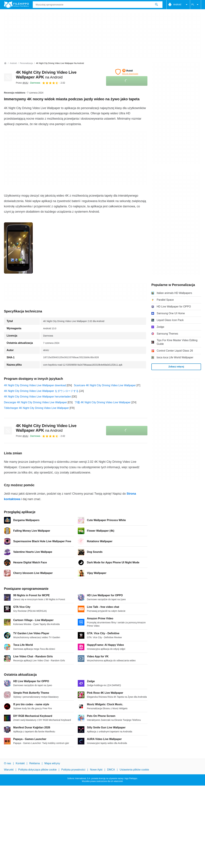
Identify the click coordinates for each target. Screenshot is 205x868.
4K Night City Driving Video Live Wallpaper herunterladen (38, 397)
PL (195, 5)
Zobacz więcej (176, 367)
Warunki (9, 770)
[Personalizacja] (26, 63)
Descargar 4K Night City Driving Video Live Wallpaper (35, 402)
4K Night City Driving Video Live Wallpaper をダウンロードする (41, 391)
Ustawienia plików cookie (134, 770)
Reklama (34, 763)
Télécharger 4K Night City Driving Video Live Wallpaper (36, 408)
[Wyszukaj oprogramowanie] (157, 5)
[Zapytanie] (98, 5)
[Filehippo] (16, 5)
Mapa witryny (52, 763)
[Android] (13, 63)
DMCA (111, 770)
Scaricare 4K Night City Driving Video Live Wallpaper (105, 385)
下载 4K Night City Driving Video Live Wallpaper (103, 402)
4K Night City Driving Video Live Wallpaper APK (46, 428)
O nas (8, 763)
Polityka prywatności (73, 770)
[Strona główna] (5, 63)
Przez (22, 83)
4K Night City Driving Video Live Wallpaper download (35, 385)
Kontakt (20, 763)
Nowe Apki (96, 770)
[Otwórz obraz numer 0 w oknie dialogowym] (18, 248)
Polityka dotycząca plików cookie (37, 770)
